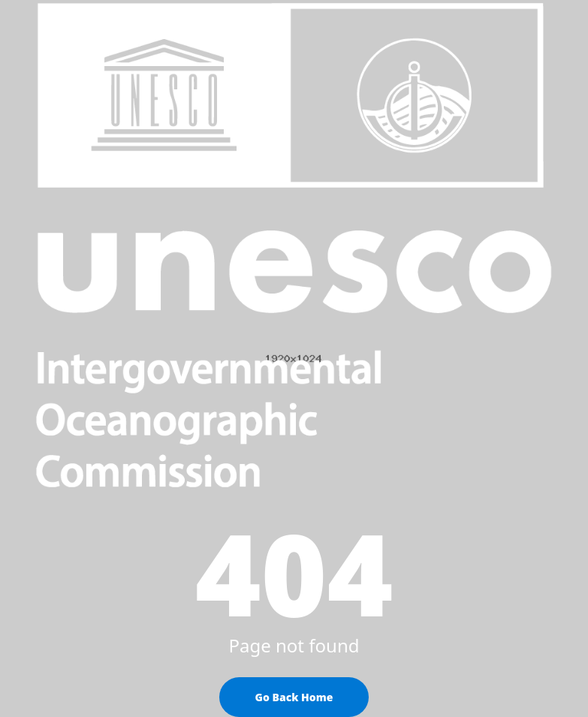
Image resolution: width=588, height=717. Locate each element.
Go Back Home (294, 697)
